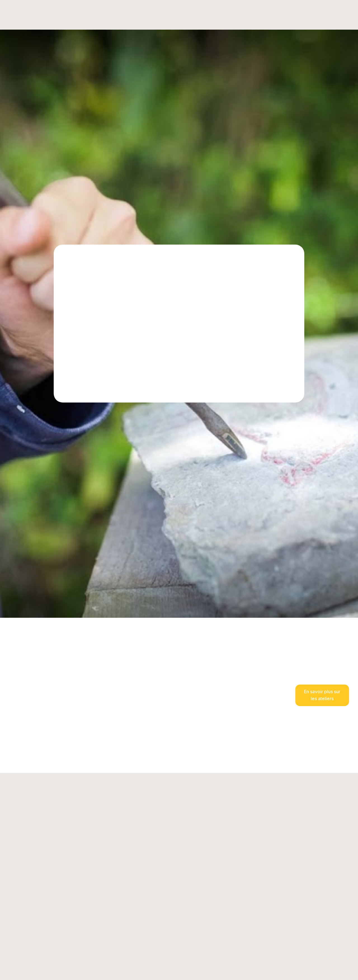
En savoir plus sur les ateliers (322, 695)
